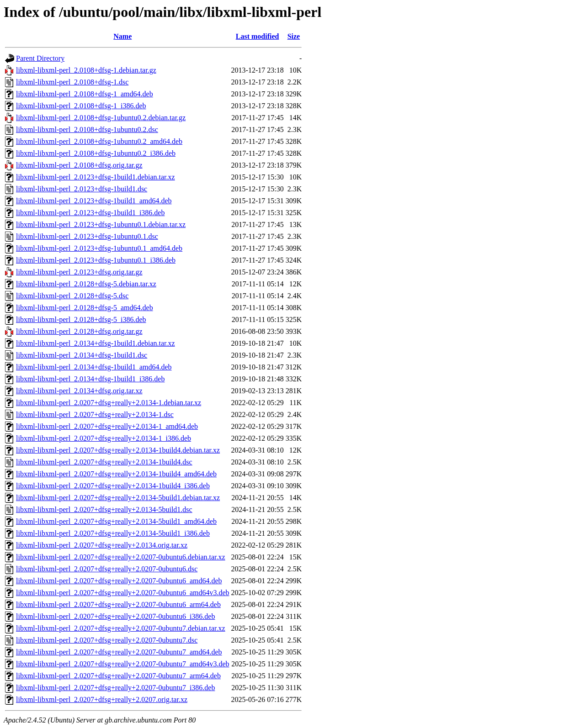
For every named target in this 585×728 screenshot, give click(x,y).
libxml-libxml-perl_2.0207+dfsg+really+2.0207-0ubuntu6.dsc (107, 569)
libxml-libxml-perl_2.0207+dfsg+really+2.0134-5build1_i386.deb (113, 533)
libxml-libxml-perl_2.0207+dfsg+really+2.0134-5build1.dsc (104, 509)
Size (294, 36)
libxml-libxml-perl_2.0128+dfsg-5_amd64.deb (85, 308)
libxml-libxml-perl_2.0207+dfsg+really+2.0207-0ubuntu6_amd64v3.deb (123, 593)
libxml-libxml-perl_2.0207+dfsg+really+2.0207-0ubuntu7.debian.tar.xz (121, 628)
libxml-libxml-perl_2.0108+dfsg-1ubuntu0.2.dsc (87, 129)
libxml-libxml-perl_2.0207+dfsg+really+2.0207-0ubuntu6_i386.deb (115, 616)
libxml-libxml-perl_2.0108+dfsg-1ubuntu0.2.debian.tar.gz (101, 118)
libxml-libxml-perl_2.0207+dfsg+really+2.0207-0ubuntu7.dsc (107, 640)
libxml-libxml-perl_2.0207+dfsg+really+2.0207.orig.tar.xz (102, 699)
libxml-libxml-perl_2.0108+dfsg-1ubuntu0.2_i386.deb (96, 153)
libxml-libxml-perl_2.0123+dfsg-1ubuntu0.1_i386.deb (96, 260)
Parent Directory (40, 58)
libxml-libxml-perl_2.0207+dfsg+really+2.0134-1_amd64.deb (107, 426)
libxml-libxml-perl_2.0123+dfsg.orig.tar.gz (79, 272)
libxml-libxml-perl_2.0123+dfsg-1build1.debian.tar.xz (96, 177)
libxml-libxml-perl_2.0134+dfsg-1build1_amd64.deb (94, 367)
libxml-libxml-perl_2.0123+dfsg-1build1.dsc (82, 189)
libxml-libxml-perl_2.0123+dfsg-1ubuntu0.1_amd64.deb (99, 248)
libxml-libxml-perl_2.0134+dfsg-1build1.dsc (82, 355)
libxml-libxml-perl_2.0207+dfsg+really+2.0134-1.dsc (95, 414)
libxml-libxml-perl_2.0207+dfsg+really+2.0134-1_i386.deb (104, 438)
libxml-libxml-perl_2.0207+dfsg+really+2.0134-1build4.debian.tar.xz (118, 450)
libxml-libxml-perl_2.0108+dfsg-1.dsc (72, 82)
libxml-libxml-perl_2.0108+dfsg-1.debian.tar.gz (86, 70)
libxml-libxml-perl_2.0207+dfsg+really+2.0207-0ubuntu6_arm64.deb (118, 604)
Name (122, 36)
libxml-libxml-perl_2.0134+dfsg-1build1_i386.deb (90, 379)
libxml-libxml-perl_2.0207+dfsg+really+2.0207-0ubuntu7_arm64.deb (118, 676)
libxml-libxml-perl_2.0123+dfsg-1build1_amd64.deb (94, 201)
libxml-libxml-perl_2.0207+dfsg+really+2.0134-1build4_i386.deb (113, 486)
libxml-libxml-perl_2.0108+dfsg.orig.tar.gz (79, 165)
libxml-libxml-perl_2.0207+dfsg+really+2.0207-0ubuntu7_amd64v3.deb (123, 664)
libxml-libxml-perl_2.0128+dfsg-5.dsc (72, 296)
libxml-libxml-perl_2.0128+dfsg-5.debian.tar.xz (86, 284)
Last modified (258, 36)
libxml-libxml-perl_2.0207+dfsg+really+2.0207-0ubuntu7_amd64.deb (119, 652)
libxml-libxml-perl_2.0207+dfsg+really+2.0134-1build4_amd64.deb (116, 474)
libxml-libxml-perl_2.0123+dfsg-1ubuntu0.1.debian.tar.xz (101, 224)
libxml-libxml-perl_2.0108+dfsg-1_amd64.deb (85, 94)
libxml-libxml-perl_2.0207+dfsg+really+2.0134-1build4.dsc (104, 462)
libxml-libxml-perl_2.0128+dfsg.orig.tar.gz (79, 331)
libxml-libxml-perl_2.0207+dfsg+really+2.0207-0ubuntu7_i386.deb (115, 688)
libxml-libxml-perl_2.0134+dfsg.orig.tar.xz (79, 391)
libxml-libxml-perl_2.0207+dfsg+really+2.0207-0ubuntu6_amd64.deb (119, 581)
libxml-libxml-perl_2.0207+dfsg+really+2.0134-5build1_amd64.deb (116, 521)
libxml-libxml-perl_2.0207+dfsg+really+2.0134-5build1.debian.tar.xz (118, 498)
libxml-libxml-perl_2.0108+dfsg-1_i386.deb (81, 106)
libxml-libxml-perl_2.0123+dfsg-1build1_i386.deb (90, 213)
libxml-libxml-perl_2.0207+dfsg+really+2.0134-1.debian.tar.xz (109, 403)
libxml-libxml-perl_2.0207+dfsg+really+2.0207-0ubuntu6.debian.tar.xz (121, 557)
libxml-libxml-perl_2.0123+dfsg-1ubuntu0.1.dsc (87, 236)
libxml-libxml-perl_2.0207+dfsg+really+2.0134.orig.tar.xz (102, 545)
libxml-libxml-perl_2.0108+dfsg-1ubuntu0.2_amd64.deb (99, 141)
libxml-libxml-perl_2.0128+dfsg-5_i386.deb (81, 319)
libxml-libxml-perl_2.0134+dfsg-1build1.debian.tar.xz (96, 343)
